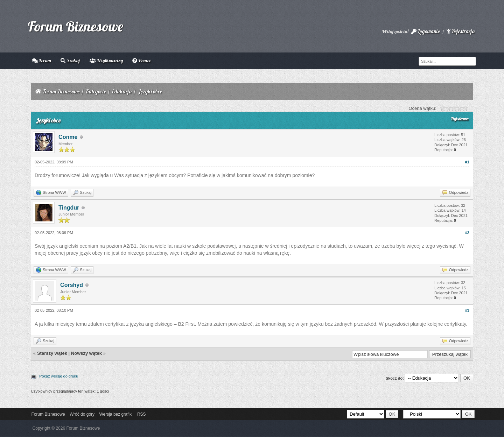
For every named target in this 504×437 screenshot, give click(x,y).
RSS (142, 414)
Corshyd (72, 285)
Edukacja (122, 91)
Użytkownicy (106, 61)
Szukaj (70, 61)
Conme (68, 137)
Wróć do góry (82, 414)
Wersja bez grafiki (116, 414)
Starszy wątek (52, 353)
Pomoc (142, 61)
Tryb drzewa (460, 119)
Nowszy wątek (86, 353)
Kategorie (96, 91)
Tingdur (69, 208)
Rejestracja (461, 31)
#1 (467, 162)
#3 (467, 310)
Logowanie (425, 31)
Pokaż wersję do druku (59, 376)
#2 (467, 233)
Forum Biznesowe (75, 26)
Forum (42, 61)
